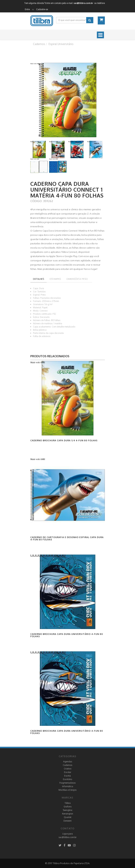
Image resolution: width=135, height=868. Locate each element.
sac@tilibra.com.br (67, 837)
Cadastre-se (42, 9)
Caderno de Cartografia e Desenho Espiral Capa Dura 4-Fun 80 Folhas (67, 538)
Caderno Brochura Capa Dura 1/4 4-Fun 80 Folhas (64, 440)
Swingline (67, 810)
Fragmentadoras (67, 783)
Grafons (68, 807)
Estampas (55, 279)
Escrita (67, 776)
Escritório (67, 779)
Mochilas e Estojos (67, 790)
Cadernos (67, 765)
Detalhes (38, 279)
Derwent (67, 821)
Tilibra (68, 803)
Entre (27, 9)
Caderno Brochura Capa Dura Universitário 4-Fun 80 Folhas (67, 635)
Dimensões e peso (77, 279)
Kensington (68, 814)
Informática (68, 786)
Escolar (68, 772)
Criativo (68, 769)
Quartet (68, 817)
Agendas (68, 762)
